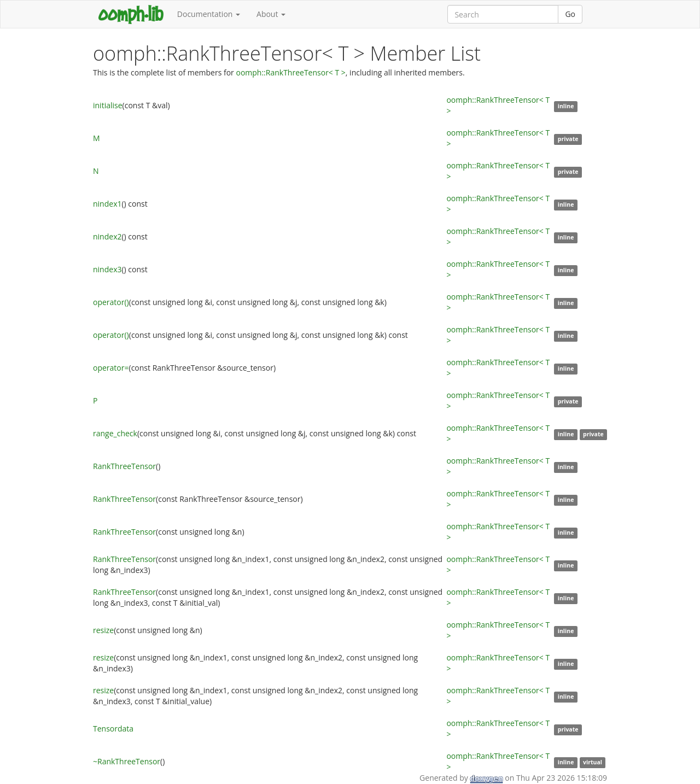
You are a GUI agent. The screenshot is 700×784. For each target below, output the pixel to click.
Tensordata (113, 729)
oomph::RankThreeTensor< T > (290, 72)
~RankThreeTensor (127, 761)
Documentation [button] (209, 14)
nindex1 (107, 204)
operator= (111, 368)
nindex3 (107, 269)
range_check (115, 433)
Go (570, 14)
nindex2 (107, 236)
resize (103, 630)
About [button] (271, 14)
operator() (111, 302)
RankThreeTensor (124, 466)
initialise (108, 105)
